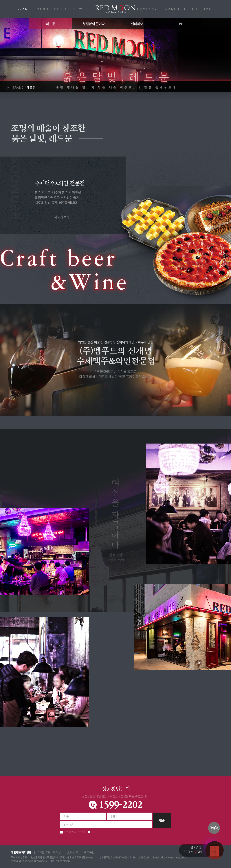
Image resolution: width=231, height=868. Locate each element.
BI (180, 24)
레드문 (115, 9)
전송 (162, 820)
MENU (43, 9)
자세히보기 (62, 217)
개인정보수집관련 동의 (75, 832)
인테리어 (137, 24)
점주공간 (89, 852)
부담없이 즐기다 (94, 24)
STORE (61, 9)
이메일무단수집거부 (49, 852)
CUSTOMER (203, 9)
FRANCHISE (175, 9)
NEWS (79, 9)
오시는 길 (73, 852)
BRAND (24, 9)
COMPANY (147, 9)
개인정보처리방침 (21, 852)
